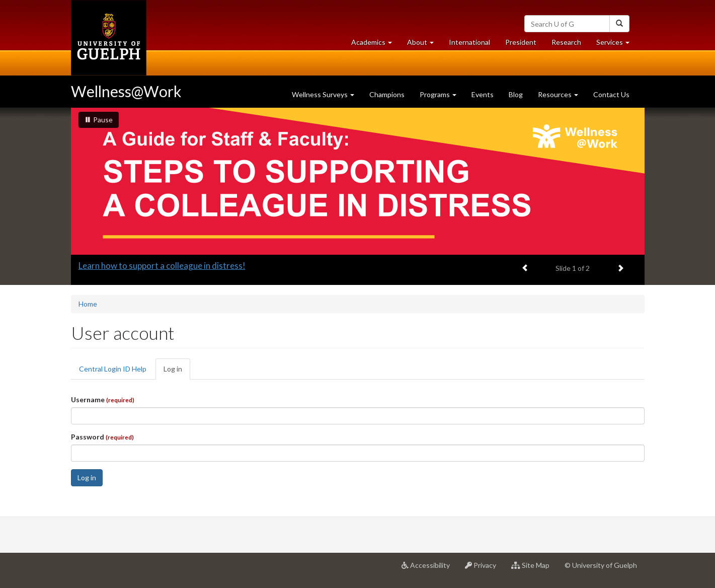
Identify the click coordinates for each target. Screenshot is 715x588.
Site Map (534, 569)
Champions (387, 94)
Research (570, 45)
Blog (516, 94)
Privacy (484, 569)
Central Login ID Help (113, 369)
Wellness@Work (126, 91)
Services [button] (617, 45)
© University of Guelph (601, 565)
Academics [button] (375, 45)
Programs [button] (438, 94)
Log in (177, 372)
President (521, 42)
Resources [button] (558, 94)
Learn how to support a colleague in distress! (162, 266)
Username (103, 399)
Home (88, 304)
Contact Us (611, 94)
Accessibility (429, 569)
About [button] (424, 45)
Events (483, 94)
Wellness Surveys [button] (323, 94)
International (469, 42)
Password (102, 437)
